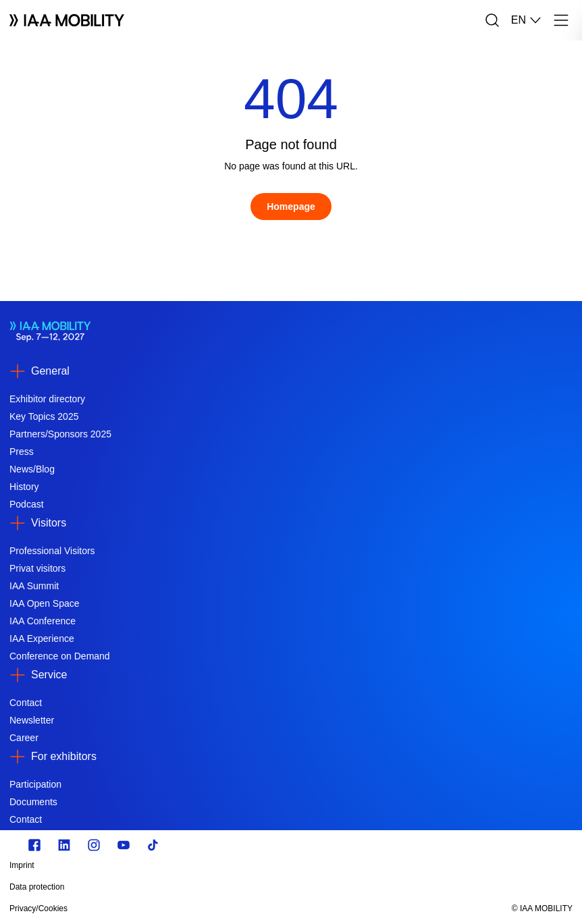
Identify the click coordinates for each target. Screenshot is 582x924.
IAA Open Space (45, 603)
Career (24, 738)
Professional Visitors (52, 551)
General (50, 371)
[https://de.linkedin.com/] (64, 845)
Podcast (27, 504)
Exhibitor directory (47, 399)
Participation (35, 784)
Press (22, 452)
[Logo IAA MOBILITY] (67, 20)
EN (527, 20)
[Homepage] (291, 207)
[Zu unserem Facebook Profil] (34, 845)
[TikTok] (153, 845)
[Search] (492, 20)
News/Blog (32, 469)
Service (49, 675)
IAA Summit (34, 586)
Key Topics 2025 (44, 416)
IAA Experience (42, 638)
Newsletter (32, 720)
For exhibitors (64, 756)
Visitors (49, 523)
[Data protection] (207, 887)
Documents (33, 802)
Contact (26, 703)
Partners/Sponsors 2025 (60, 434)
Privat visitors (37, 568)
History (24, 487)
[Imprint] (207, 865)
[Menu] (561, 20)
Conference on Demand (60, 656)
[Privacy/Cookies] (207, 908)
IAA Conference (43, 621)
